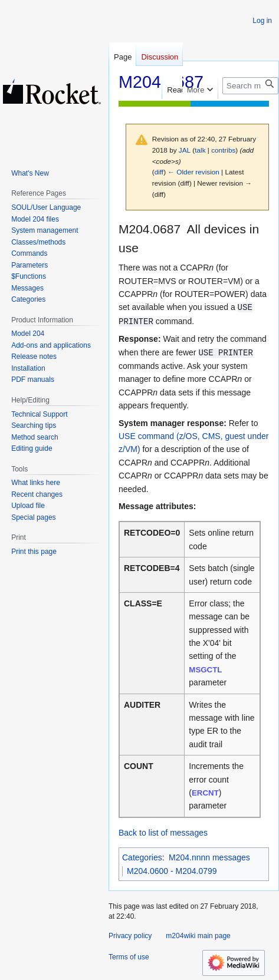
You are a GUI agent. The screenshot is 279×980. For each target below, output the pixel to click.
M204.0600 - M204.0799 (172, 871)
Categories (142, 857)
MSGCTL (205, 670)
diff (159, 172)
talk (200, 150)
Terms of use (129, 957)
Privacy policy (130, 936)
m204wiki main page (198, 936)
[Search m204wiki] (250, 86)
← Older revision (193, 172)
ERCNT (205, 793)
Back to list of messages (163, 833)
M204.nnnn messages (209, 857)
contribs (223, 150)
